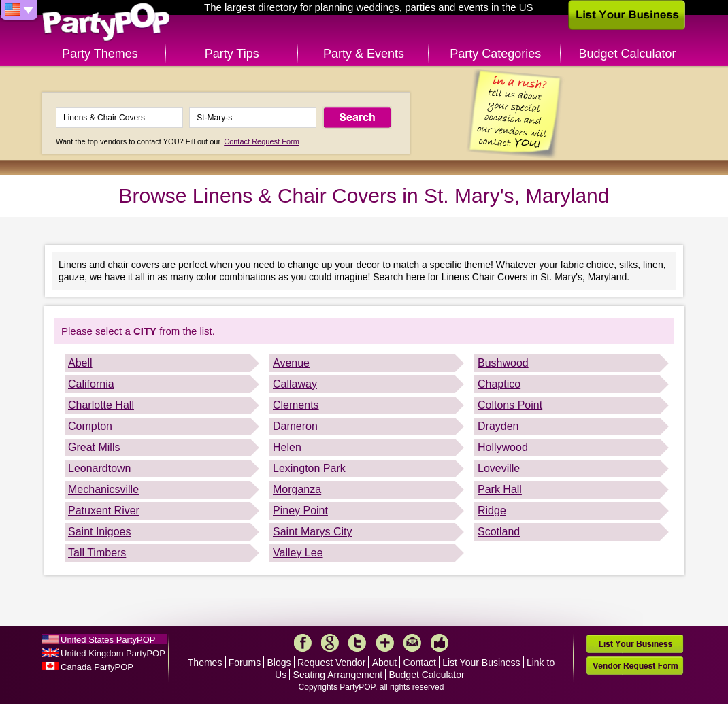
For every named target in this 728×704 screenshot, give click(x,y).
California (91, 384)
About (385, 663)
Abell (80, 363)
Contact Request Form (262, 141)
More (385, 643)
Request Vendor (331, 663)
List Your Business (481, 663)
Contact (420, 663)
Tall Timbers (97, 553)
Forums (245, 663)
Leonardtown (100, 468)
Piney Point (300, 510)
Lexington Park (309, 468)
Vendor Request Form (635, 666)
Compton (90, 426)
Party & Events (364, 54)
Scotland (499, 532)
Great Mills (94, 447)
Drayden (498, 426)
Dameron (295, 426)
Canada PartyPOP (97, 667)
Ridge (492, 510)
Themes (205, 663)
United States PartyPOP (108, 640)
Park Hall (500, 489)
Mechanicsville (103, 489)
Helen (287, 447)
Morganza (297, 489)
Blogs (279, 663)
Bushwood (503, 363)
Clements (296, 405)
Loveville (499, 468)
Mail (412, 643)
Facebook (303, 643)
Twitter (357, 643)
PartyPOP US (106, 23)
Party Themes (100, 54)
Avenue (291, 363)
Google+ (330, 643)
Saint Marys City (312, 532)
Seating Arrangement (338, 675)
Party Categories (495, 54)
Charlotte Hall (101, 405)
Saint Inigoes (100, 532)
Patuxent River (104, 510)
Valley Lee (298, 553)
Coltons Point (510, 405)
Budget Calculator (628, 54)
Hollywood (503, 447)
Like (440, 643)
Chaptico (499, 384)
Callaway (295, 384)
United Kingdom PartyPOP (113, 653)
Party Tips (232, 54)
